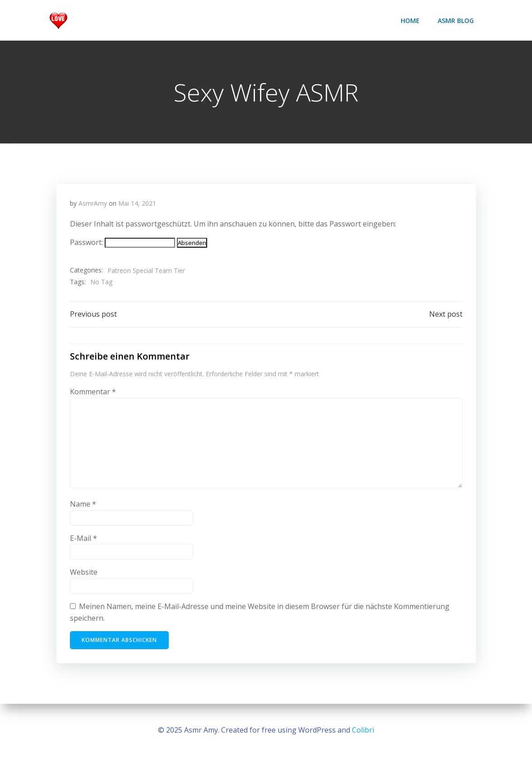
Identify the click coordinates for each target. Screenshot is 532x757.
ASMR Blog (456, 21)
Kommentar (93, 392)
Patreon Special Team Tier (146, 270)
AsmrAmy (93, 203)
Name (83, 504)
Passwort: (123, 242)
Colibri (363, 730)
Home (410, 21)
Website (84, 572)
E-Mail (83, 538)
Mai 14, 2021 (137, 203)
